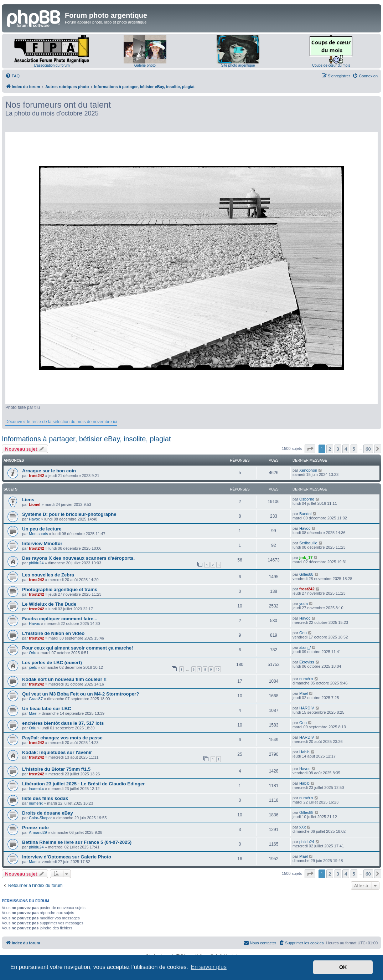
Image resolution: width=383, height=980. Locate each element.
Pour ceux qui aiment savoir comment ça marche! (77, 648)
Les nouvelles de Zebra (48, 575)
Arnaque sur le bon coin (49, 471)
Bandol (305, 514)
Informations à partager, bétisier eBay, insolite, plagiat (86, 439)
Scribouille (308, 543)
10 (218, 669)
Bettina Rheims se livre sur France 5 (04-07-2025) (77, 842)
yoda (304, 604)
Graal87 (36, 699)
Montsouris (38, 534)
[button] (310, 449)
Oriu (303, 633)
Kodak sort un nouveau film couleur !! (64, 679)
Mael (304, 693)
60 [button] (368, 449)
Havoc (34, 519)
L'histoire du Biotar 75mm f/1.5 (56, 769)
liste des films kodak (45, 798)
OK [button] (343, 967)
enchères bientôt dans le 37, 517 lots (63, 723)
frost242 (37, 476)
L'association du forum (52, 65)
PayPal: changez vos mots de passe (62, 738)
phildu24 (36, 563)
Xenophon (308, 470)
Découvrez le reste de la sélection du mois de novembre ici (61, 422)
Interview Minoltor (42, 543)
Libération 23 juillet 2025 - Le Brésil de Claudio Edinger (83, 784)
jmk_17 (306, 558)
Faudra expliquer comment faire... (60, 619)
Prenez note (35, 828)
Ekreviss (307, 662)
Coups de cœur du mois (331, 65)
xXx (302, 827)
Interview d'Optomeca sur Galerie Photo (67, 857)
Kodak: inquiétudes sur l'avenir (57, 752)
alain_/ (305, 647)
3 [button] (338, 449)
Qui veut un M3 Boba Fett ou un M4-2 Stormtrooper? (81, 694)
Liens (28, 500)
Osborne (307, 499)
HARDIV (307, 708)
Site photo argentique (238, 65)
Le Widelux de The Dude (49, 604)
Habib (304, 752)
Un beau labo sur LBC (47, 709)
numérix (306, 679)
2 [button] (330, 449)
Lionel (35, 504)
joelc (33, 667)
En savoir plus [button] (209, 967)
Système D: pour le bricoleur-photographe (69, 514)
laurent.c (36, 789)
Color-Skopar (40, 818)
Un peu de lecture (42, 529)
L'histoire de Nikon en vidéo (53, 633)
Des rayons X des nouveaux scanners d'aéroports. (78, 558)
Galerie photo (145, 65)
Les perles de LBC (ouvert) (52, 663)
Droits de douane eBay (48, 813)
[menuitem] (12, 76)
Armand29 (38, 832)
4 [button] (346, 449)
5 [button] (354, 449)
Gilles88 (306, 574)
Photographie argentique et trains (60, 589)
